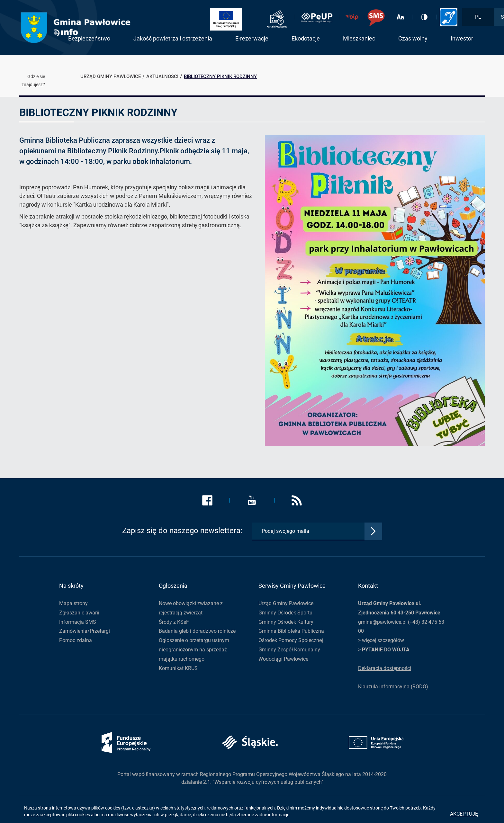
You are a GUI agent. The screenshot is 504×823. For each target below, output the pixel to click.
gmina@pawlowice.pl (382, 622)
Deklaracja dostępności (385, 668)
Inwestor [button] (462, 38)
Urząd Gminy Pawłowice (286, 603)
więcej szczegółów (383, 640)
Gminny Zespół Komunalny (289, 650)
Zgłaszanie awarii (79, 613)
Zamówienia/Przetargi (85, 631)
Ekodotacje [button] (306, 38)
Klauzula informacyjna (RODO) (393, 687)
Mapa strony (73, 603)
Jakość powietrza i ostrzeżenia (173, 38)
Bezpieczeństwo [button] (89, 38)
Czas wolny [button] (413, 38)
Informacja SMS (78, 622)
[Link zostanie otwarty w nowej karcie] (229, 19)
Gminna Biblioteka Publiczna (291, 631)
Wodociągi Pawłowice (283, 659)
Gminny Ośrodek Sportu (285, 613)
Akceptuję (464, 814)
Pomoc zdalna (76, 640)
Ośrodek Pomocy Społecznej (291, 640)
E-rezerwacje (252, 38)
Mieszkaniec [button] (359, 38)
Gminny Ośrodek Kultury (286, 622)
